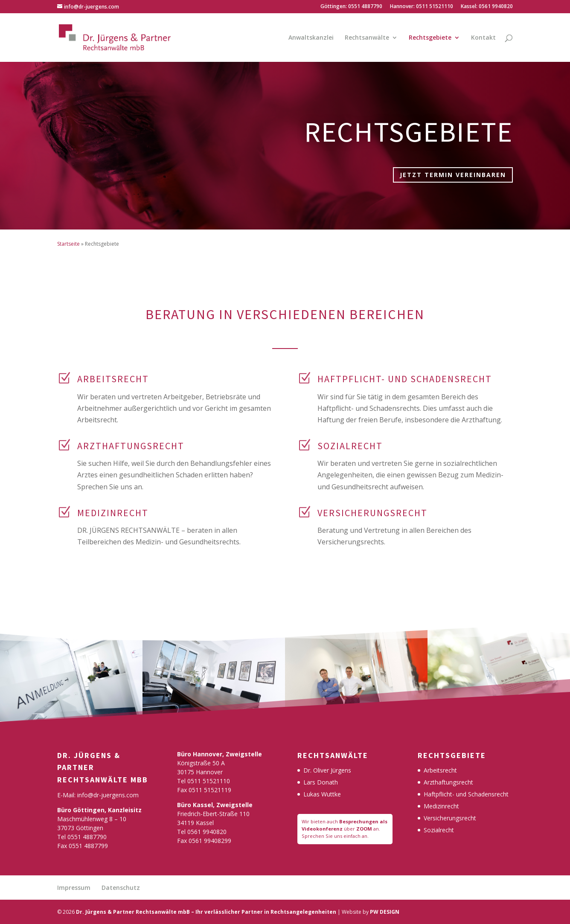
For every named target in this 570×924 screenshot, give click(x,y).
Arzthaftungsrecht (448, 782)
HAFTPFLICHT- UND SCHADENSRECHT (405, 379)
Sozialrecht (439, 830)
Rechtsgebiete (430, 38)
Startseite (68, 244)
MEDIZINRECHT (113, 513)
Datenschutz (121, 888)
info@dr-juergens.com (108, 795)
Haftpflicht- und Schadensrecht (466, 794)
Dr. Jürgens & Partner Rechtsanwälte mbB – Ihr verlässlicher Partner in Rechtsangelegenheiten (206, 912)
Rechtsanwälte (367, 38)
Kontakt (483, 38)
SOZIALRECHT (350, 446)
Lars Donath (321, 782)
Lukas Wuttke (322, 794)
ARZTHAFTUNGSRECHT (131, 446)
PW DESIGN (385, 912)
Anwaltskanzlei (311, 38)
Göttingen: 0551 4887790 (351, 7)
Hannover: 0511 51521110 (422, 7)
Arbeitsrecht (113, 379)
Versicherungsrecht (450, 818)
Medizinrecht (441, 806)
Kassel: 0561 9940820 (487, 7)
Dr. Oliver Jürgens (327, 770)
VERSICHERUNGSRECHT (372, 513)
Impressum (74, 888)
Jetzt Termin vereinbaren (453, 175)
